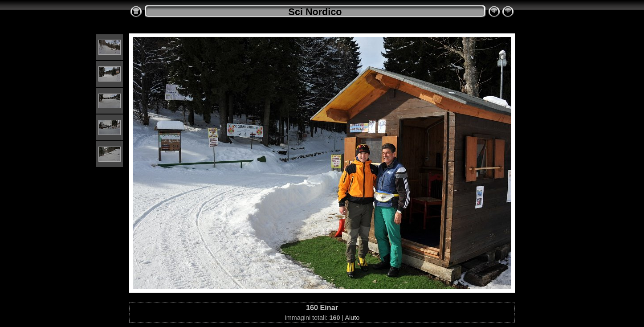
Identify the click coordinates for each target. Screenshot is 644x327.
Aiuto (352, 318)
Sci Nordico (315, 12)
